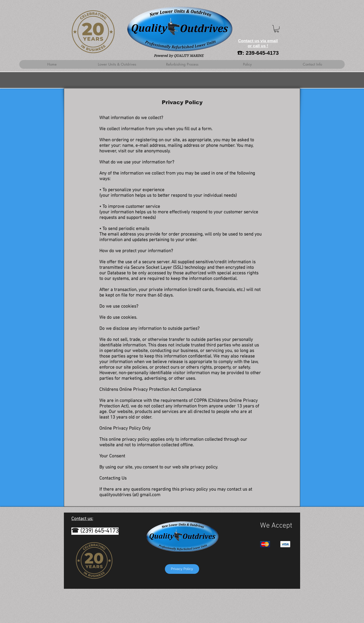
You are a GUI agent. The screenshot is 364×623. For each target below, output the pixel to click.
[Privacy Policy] (182, 569)
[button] (276, 29)
